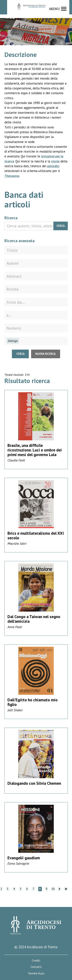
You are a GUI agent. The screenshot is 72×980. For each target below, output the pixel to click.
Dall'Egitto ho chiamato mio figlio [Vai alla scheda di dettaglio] (33, 702)
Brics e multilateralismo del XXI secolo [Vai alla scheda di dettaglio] (36, 535)
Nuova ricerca (46, 354)
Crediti (36, 960)
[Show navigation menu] (58, 9)
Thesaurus (12, 176)
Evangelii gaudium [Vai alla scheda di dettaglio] (24, 858)
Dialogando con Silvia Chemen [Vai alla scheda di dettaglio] (34, 783)
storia (55, 161)
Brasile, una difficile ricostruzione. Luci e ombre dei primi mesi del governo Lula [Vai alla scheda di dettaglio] (35, 450)
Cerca (61, 226)
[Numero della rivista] (36, 328)
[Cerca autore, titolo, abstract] (36, 226)
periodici (53, 166)
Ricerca (11, 218)
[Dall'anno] (36, 302)
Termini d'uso (36, 973)
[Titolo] (36, 250)
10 (53, 889)
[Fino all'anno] (36, 315)
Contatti (36, 967)
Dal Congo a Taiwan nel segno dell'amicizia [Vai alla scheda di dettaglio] (34, 619)
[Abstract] (36, 276)
